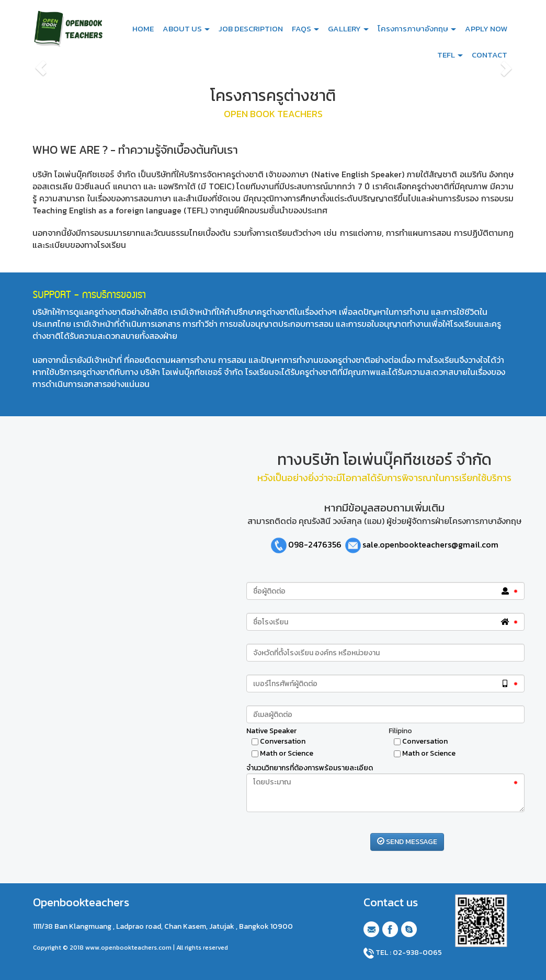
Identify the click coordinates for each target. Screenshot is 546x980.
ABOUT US (186, 29)
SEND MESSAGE (407, 842)
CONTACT (490, 55)
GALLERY (348, 29)
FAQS (305, 29)
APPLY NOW (486, 29)
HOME (143, 29)
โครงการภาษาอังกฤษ (417, 29)
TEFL (450, 55)
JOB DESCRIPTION (251, 29)
